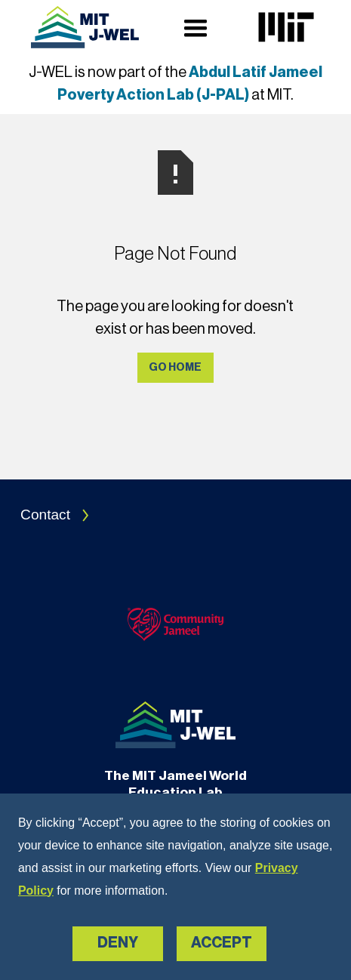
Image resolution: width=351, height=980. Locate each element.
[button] (196, 27)
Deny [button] (118, 943)
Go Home (175, 367)
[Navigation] (85, 27)
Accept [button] (222, 943)
